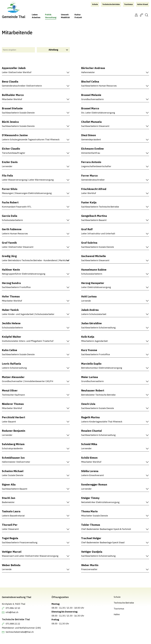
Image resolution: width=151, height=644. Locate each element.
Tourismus (119, 609)
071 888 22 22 (13, 624)
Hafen (117, 614)
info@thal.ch (12, 612)
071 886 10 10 (13, 608)
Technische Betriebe (124, 603)
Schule (117, 597)
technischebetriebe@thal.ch (20, 632)
